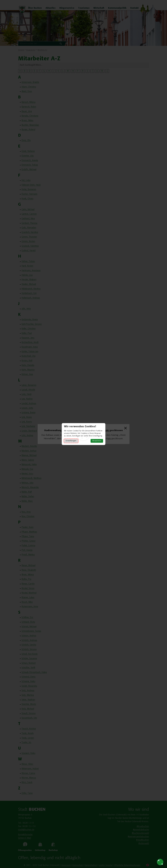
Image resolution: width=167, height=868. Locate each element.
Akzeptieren (97, 441)
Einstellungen (71, 441)
